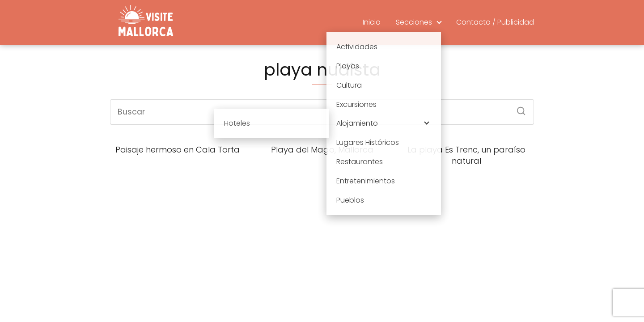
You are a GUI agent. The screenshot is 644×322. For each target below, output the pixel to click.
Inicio (372, 22)
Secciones (414, 22)
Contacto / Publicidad (495, 22)
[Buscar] (518, 108)
